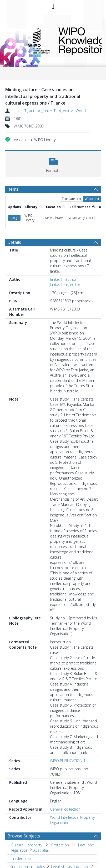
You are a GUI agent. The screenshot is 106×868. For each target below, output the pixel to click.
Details (14, 220)
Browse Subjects (24, 814)
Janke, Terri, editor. (58, 111)
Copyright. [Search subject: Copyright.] (20, 858)
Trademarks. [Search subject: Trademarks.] (22, 837)
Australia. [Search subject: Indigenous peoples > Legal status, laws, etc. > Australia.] (19, 850)
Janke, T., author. (27, 111)
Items (13, 189)
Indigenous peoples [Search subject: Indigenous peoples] (28, 845)
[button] (53, 163)
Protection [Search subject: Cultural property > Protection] (60, 823)
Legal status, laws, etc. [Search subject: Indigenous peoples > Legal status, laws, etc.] (70, 845)
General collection (65, 787)
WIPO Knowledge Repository (76, 40)
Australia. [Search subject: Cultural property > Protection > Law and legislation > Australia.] (41, 828)
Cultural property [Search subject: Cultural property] (27, 823)
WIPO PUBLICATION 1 (68, 739)
